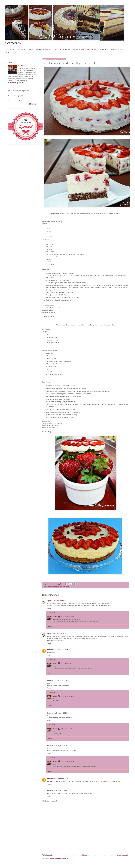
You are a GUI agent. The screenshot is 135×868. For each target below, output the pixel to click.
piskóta (57, 587)
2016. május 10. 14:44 (61, 746)
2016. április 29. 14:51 (61, 680)
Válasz (49, 608)
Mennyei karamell (79, 49)
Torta (55, 49)
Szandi (55, 617)
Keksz (122, 49)
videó (67, 587)
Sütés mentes (103, 49)
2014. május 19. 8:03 (60, 601)
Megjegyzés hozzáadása (50, 801)
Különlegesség (92, 49)
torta (61, 587)
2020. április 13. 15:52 (61, 778)
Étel (7, 53)
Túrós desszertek (65, 49)
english (50, 587)
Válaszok (52, 613)
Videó (31, 49)
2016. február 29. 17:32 (61, 650)
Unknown (50, 650)
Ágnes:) (50, 601)
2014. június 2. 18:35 (60, 634)
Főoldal (85, 855)
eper (53, 587)
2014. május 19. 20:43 (68, 617)
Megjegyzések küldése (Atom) (59, 858)
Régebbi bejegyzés (123, 855)
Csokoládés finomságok (43, 49)
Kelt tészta (114, 49)
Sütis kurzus (10, 49)
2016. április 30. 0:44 (67, 696)
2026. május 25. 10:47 (61, 791)
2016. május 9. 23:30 (60, 713)
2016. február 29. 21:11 (68, 663)
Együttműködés (21, 49)
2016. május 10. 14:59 (68, 762)
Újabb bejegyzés (47, 855)
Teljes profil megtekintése (16, 83)
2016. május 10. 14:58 (68, 729)
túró (64, 587)
